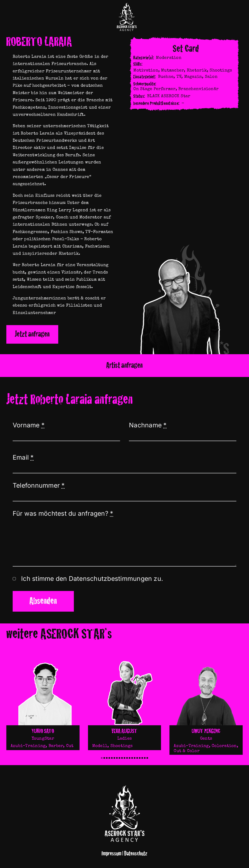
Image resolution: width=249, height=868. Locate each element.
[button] (102, 758)
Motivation (146, 71)
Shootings (221, 71)
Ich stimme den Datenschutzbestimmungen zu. (92, 579)
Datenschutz (136, 854)
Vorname (29, 425)
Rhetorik (197, 71)
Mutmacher (172, 71)
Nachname (148, 425)
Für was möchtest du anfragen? (63, 513)
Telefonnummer (39, 485)
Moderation (169, 58)
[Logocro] (127, 4)
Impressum (112, 854)
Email (23, 457)
